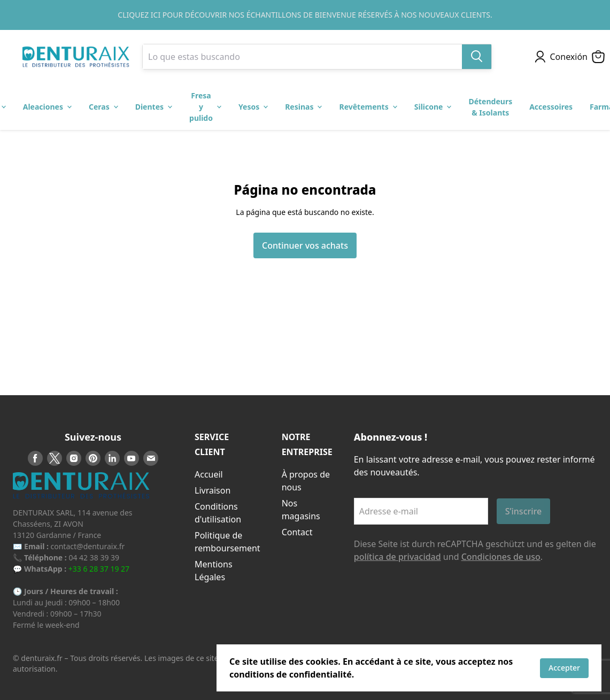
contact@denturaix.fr (88, 546)
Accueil (209, 474)
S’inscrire (524, 511)
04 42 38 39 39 (94, 557)
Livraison (213, 490)
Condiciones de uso (501, 557)
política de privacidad (397, 557)
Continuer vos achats (305, 245)
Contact (297, 532)
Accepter (564, 668)
